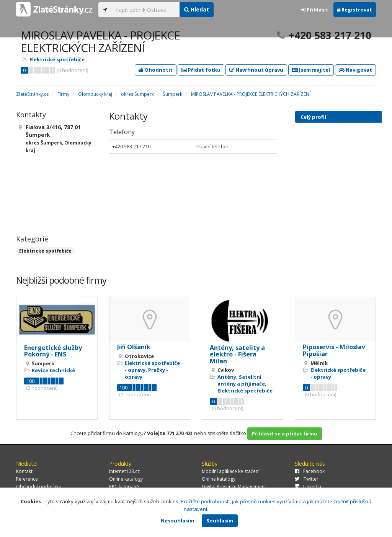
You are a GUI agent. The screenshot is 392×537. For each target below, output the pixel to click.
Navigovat (355, 70)
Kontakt (24, 471)
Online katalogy (126, 479)
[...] (146, 10)
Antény (227, 377)
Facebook (310, 471)
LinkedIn (308, 487)
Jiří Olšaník (134, 347)
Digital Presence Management (234, 487)
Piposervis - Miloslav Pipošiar (334, 350)
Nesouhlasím (177, 521)
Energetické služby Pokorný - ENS (53, 351)
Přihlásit (315, 10)
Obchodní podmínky (38, 487)
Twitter (307, 479)
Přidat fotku (201, 70)
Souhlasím (220, 521)
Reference (27, 479)
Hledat (197, 9)
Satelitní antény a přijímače (241, 380)
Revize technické (53, 370)
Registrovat (355, 10)
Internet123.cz (124, 471)
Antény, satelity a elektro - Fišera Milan (237, 354)
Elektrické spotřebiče (57, 59)
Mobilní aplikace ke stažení (231, 471)
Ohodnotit (156, 70)
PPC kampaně (124, 487)
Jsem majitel (311, 70)
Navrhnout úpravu (256, 70)
